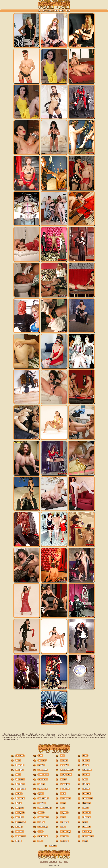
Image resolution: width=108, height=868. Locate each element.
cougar (19, 770)
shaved (86, 827)
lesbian (86, 803)
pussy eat (21, 822)
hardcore (20, 798)
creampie (43, 770)
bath (18, 760)
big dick (42, 760)
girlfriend (43, 789)
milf (62, 808)
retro (85, 822)
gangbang (21, 789)
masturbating (45, 808)
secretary (43, 827)
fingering (65, 784)
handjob (87, 793)
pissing (86, 817)
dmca (66, 862)
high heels (43, 798)
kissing (42, 803)
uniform (64, 841)
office (41, 812)
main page (44, 862)
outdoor (87, 812)
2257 (60, 862)
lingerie (20, 808)
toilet (19, 841)
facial (63, 779)
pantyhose (43, 817)
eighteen (20, 779)
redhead (64, 822)
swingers (43, 836)
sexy (63, 827)
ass (62, 756)
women (53, 846)
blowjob (20, 765)
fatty (85, 779)
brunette (65, 765)
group (19, 793)
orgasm (64, 812)
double (86, 774)
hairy (63, 793)
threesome (88, 836)
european (43, 779)
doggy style (66, 774)
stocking (87, 831)
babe (85, 756)
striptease (21, 836)
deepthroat (43, 774)
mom (85, 808)
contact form (53, 862)
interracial (88, 798)
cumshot (87, 770)
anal (40, 756)
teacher (64, 836)
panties (20, 817)
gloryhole (65, 789)
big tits (64, 760)
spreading (65, 831)
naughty (20, 812)
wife (85, 841)
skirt (40, 831)
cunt (18, 774)
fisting (86, 784)
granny (86, 789)
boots (41, 765)
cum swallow (67, 770)
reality (41, 822)
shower (20, 831)
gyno (41, 793)
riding (19, 827)
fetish (41, 784)
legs (63, 803)
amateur (20, 756)
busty (86, 765)
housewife (65, 798)
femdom (20, 784)
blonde (86, 760)
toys (40, 841)
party (63, 817)
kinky (19, 803)
